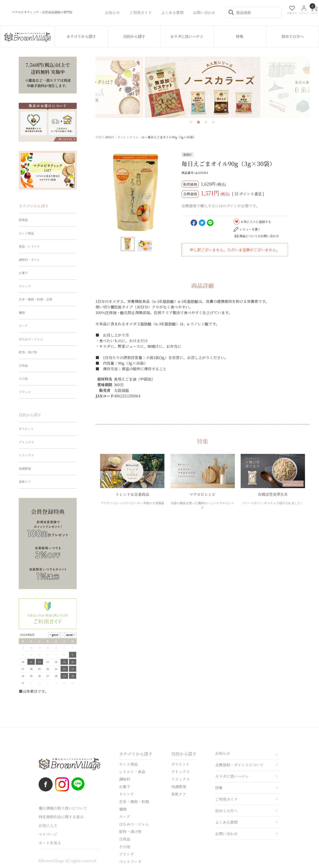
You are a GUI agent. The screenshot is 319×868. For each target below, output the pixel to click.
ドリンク (25, 286)
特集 (240, 36)
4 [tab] (213, 122)
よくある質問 (226, 822)
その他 (23, 379)
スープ (23, 326)
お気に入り (48, 825)
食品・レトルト (29, 246)
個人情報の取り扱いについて (63, 808)
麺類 (22, 313)
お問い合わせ (226, 834)
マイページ (48, 834)
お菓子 (23, 273)
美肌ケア (25, 482)
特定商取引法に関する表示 (61, 817)
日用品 (23, 365)
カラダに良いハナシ (187, 36)
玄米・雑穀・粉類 (134, 802)
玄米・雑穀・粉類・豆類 (35, 299)
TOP (99, 137)
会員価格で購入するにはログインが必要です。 (221, 206)
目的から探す (134, 36)
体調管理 (25, 469)
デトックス (26, 442)
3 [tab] (206, 122)
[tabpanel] (203, 87)
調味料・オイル (116, 137)
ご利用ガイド (226, 799)
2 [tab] (198, 122)
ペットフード (130, 862)
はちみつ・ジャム (31, 339)
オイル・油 (137, 137)
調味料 (125, 779)
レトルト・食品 (132, 772)
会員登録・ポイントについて (239, 765)
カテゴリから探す (81, 36)
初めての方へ (293, 36)
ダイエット (26, 429)
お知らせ (223, 753)
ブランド (25, 392)
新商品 (23, 220)
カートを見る (50, 843)
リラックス (26, 455)
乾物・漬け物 (28, 352)
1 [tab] (191, 122)
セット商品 (26, 233)
